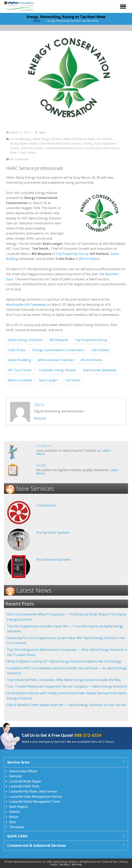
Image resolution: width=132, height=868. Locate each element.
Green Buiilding (19, 360)
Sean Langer (48, 380)
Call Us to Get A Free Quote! (62, 735)
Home (37, 21)
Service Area (18, 762)
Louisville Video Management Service (35, 797)
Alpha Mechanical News (80, 139)
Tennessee (17, 827)
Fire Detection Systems (53, 559)
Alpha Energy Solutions (48, 139)
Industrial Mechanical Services (65, 148)
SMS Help (77, 865)
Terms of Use (110, 862)
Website (40, 418)
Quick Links (17, 836)
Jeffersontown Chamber (56, 360)
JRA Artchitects (92, 360)
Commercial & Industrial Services (36, 845)
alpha (42, 132)
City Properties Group (72, 254)
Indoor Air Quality (32, 148)
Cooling (88, 143)
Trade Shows (27, 153)
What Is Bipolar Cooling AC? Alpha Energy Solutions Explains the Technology (64, 661)
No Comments (20, 159)
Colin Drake (17, 350)
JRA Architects (89, 259)
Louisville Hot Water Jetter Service (33, 791)
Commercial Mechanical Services (60, 143)
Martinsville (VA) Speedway (26, 305)
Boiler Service (29, 143)
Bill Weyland (59, 340)
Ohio (12, 822)
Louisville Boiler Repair (25, 781)
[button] (66, 762)
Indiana (14, 812)
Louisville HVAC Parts (24, 786)
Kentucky (16, 776)
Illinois (14, 817)
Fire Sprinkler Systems (53, 532)
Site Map (64, 865)
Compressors (46, 505)
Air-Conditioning (20, 139)
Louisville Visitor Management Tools (35, 802)
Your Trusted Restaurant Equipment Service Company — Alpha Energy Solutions (67, 686)
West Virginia (18, 807)
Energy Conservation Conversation (59, 350)
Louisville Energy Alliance (57, 370)
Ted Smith (72, 380)
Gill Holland (100, 350)
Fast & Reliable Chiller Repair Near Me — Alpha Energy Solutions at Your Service (66, 705)
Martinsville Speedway (100, 370)
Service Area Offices (23, 771)
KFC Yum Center (20, 370)
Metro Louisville (20, 380)
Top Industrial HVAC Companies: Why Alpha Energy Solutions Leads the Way (64, 680)
